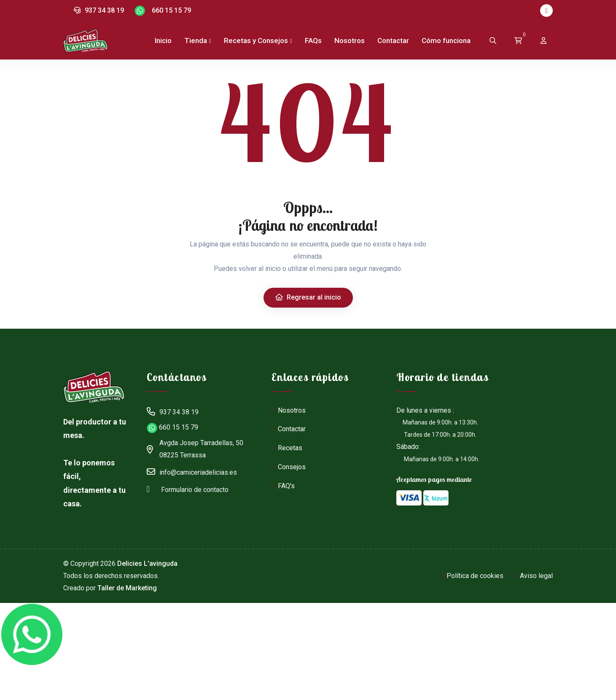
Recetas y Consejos (256, 41)
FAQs (313, 41)
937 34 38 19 (99, 10)
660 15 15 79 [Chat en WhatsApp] (163, 11)
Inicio (163, 41)
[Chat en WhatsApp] (32, 635)
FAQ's (283, 486)
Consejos (289, 467)
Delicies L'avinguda (147, 564)
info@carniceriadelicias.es (192, 471)
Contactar (393, 41)
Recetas (287, 448)
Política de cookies (473, 576)
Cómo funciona (446, 41)
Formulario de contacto (188, 489)
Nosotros (350, 41)
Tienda (196, 41)
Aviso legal (534, 576)
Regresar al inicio (308, 297)
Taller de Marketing (127, 588)
